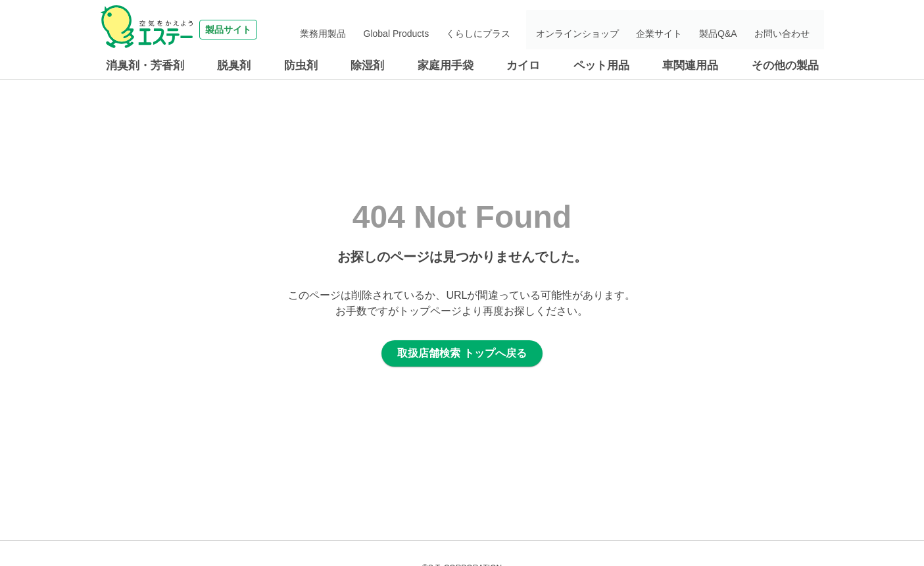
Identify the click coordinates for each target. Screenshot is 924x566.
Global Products (440, 30)
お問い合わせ (787, 30)
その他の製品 (785, 65)
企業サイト (680, 30)
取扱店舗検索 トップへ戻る (462, 353)
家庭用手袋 (446, 65)
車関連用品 (690, 65)
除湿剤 (367, 65)
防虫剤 (301, 65)
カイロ (523, 65)
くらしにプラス (514, 30)
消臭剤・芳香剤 (145, 65)
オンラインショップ (606, 30)
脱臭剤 (234, 65)
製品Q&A (731, 30)
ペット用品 (601, 65)
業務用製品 (375, 30)
